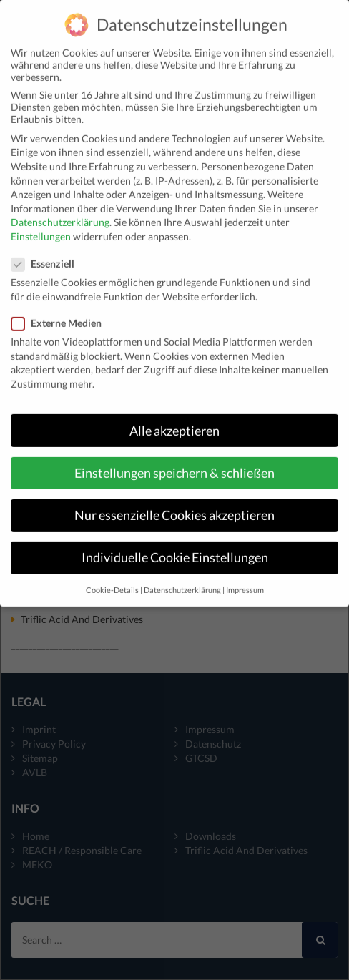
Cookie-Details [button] (112, 578)
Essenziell (47, 251)
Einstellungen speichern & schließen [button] (174, 461)
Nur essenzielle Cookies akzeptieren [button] (174, 503)
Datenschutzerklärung (60, 210)
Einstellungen (41, 224)
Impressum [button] (245, 578)
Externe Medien (61, 311)
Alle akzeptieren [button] (174, 418)
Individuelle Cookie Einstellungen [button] (175, 545)
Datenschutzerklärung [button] (182, 578)
